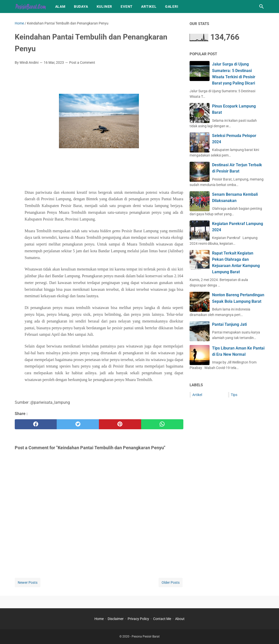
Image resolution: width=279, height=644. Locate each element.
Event (127, 6)
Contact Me (162, 619)
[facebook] (36, 424)
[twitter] (78, 424)
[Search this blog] (262, 6)
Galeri (172, 6)
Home (99, 619)
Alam (60, 6)
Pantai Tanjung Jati (229, 324)
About (180, 619)
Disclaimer (116, 619)
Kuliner (105, 6)
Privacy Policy (138, 619)
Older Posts (171, 582)
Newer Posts (28, 582)
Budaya (81, 6)
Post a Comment (82, 62)
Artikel (149, 6)
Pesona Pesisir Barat (146, 636)
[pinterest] (120, 424)
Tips (234, 395)
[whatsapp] (162, 424)
